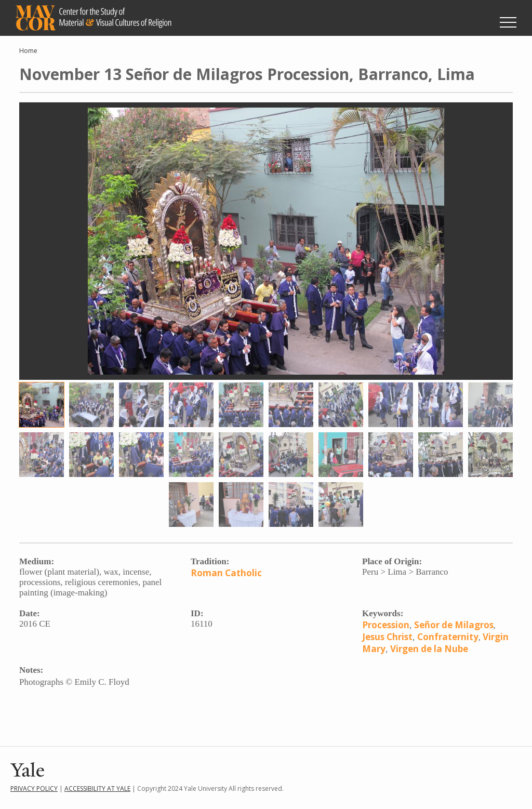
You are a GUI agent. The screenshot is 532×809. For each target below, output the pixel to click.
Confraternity (448, 637)
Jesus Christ (387, 637)
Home (28, 51)
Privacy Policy (34, 788)
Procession (386, 625)
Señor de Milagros (454, 625)
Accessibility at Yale (97, 788)
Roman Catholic (226, 573)
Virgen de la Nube (429, 649)
